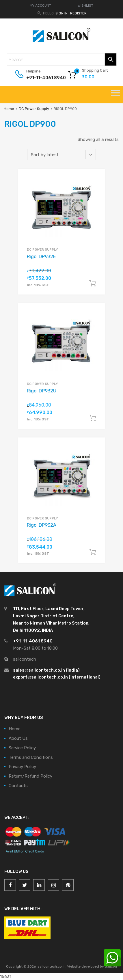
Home (9, 109)
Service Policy (22, 748)
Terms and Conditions (31, 757)
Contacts (18, 786)
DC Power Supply (34, 109)
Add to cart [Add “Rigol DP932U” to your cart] (93, 418)
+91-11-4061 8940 (40, 78)
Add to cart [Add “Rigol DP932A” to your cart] (93, 552)
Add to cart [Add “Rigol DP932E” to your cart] (93, 284)
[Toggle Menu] (115, 95)
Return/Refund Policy (30, 776)
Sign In (61, 13)
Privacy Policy (22, 767)
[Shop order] (61, 154)
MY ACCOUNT (40, 5)
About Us (18, 738)
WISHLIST (85, 5)
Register (78, 13)
